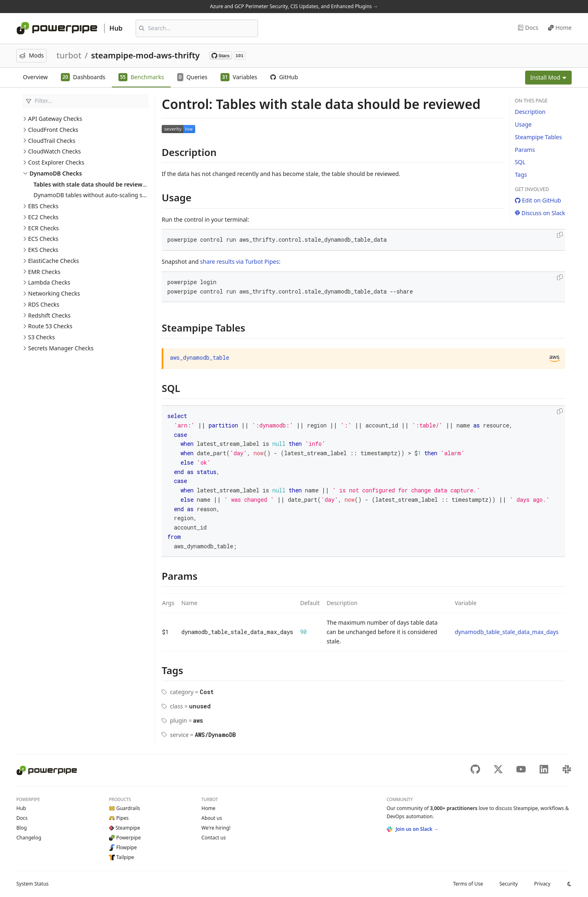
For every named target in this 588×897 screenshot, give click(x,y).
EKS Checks (43, 250)
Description (530, 112)
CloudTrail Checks (52, 141)
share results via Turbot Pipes (239, 262)
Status (32, 884)
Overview (35, 77)
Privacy (542, 884)
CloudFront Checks (53, 130)
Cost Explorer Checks (56, 162)
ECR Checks (43, 228)
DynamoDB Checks (56, 173)
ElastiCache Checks (54, 261)
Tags (521, 175)
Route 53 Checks (50, 326)
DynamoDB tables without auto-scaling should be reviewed (112, 195)
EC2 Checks (43, 217)
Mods (31, 55)
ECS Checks (43, 239)
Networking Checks (54, 293)
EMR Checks (44, 272)
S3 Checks (42, 337)
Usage (523, 124)
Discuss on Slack (540, 213)
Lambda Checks (49, 282)
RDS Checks (44, 304)
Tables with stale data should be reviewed (91, 184)
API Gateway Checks (55, 119)
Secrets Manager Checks (61, 348)
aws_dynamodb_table (199, 357)
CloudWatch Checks (55, 151)
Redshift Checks (49, 315)
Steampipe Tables (538, 137)
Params (525, 150)
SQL (520, 162)
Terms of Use (468, 884)
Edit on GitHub (538, 200)
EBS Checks (43, 206)
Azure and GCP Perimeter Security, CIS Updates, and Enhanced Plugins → (294, 6)
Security (509, 884)
